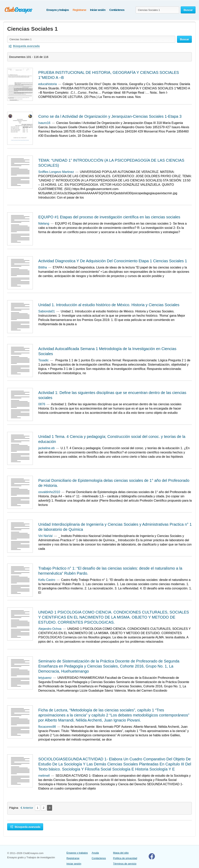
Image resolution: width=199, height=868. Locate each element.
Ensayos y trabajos (58, 10)
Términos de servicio (125, 864)
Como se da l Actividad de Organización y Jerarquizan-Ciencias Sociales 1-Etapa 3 (110, 116)
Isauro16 (44, 123)
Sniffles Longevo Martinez (56, 172)
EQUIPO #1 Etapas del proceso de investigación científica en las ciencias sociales (109, 217)
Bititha (43, 267)
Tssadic (43, 360)
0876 (42, 404)
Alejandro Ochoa (50, 629)
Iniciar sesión (98, 10)
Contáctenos (117, 10)
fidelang (44, 224)
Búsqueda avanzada (25, 827)
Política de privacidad (125, 858)
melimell (44, 776)
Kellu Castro (47, 580)
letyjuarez (45, 678)
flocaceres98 (47, 727)
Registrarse (79, 10)
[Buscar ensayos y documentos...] (157, 10)
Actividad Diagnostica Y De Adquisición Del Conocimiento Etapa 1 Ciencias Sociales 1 (113, 261)
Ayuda (95, 853)
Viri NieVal (45, 536)
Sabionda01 (47, 311)
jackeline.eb (47, 448)
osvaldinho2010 (49, 492)
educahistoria (48, 84)
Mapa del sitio (121, 853)
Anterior (28, 808)
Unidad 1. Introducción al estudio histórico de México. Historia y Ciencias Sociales (109, 305)
